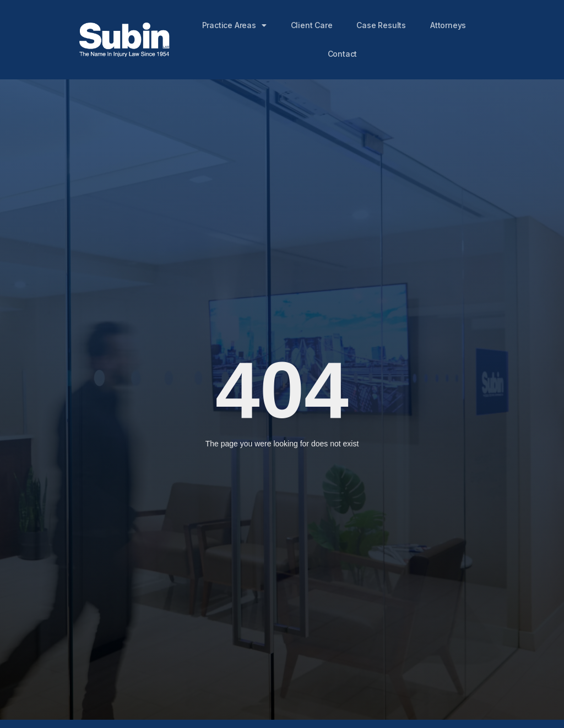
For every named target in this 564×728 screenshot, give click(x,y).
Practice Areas (234, 25)
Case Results (382, 25)
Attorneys (449, 25)
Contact (343, 54)
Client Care (312, 25)
